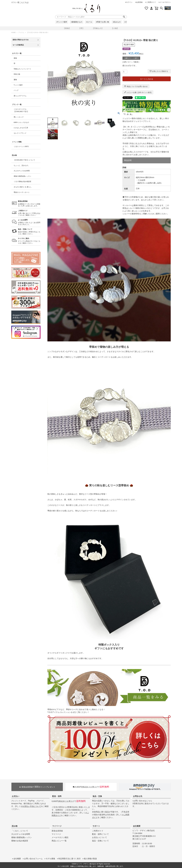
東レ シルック (19, 117)
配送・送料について (100, 834)
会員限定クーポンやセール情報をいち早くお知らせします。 (29, 204)
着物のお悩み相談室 (20, 841)
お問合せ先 (138, 796)
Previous (51, 74)
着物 (15, 58)
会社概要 (137, 826)
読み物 (15, 826)
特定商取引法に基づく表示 (69, 859)
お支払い (16, 796)
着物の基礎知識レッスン (22, 176)
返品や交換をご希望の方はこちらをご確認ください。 (29, 232)
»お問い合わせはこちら (142, 801)
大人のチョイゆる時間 (22, 171)
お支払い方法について (32, 806)
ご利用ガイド (151, 2)
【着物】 (67, 28)
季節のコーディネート (22, 192)
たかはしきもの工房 (21, 128)
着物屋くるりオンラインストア (92, 8)
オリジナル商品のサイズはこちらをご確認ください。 (29, 241)
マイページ (57, 826)
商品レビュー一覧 (59, 841)
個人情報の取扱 (90, 859)
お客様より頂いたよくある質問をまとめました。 (29, 222)
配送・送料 (57, 796)
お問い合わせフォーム (33, 859)
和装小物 (17, 74)
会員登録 (139, 2)
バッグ (16, 90)
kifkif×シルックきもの (21, 122)
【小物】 (115, 28)
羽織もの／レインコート (22, 69)
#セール (89, 22)
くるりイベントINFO (21, 147)
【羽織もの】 (98, 28)
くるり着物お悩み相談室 (22, 181)
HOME (13, 32)
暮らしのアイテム (20, 96)
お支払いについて (100, 837)
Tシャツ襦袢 (18, 85)
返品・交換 (97, 796)
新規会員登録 (57, 831)
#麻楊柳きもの (77, 22)
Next (117, 74)
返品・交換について (100, 841)
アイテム (21, 32)
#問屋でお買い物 (102, 22)
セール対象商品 (18, 45)
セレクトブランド (20, 133)
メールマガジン (165, 2)
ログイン (129, 2)
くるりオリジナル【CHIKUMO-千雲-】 (21, 110)
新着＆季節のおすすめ (21, 40)
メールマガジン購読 (60, 837)
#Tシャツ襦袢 (62, 22)
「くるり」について (20, 831)
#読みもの (117, 22)
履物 (15, 80)
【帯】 (81, 28)
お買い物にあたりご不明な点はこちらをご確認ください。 (29, 213)
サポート (96, 826)
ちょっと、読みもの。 (22, 165)
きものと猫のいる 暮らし (23, 187)
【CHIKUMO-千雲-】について (24, 160)
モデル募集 (50, 859)
